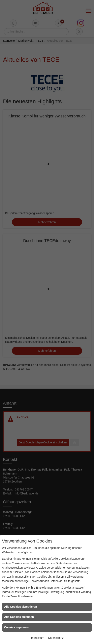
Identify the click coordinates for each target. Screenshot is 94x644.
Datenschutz (56, 638)
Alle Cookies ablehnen (19, 617)
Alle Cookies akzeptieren (21, 607)
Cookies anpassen (16, 627)
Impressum (37, 638)
